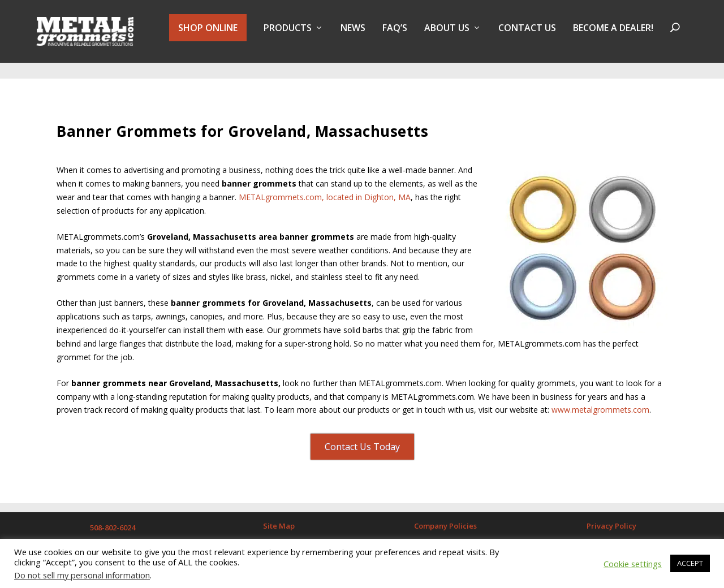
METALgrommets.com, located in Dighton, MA (325, 189)
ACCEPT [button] (690, 563)
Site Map (279, 517)
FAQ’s (395, 36)
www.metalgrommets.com (600, 401)
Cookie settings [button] (633, 564)
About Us (447, 36)
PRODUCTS (288, 36)
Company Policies (445, 517)
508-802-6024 (113, 519)
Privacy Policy (611, 517)
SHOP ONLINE (208, 35)
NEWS (353, 36)
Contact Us (527, 36)
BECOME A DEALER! (613, 36)
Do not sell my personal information (82, 575)
